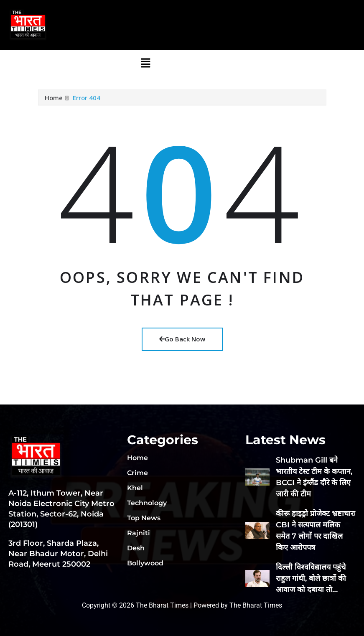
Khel (135, 488)
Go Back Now (182, 339)
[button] (145, 63)
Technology (147, 503)
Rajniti (139, 533)
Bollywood (145, 563)
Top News (144, 518)
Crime (137, 473)
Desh (136, 548)
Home (54, 100)
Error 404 (87, 100)
